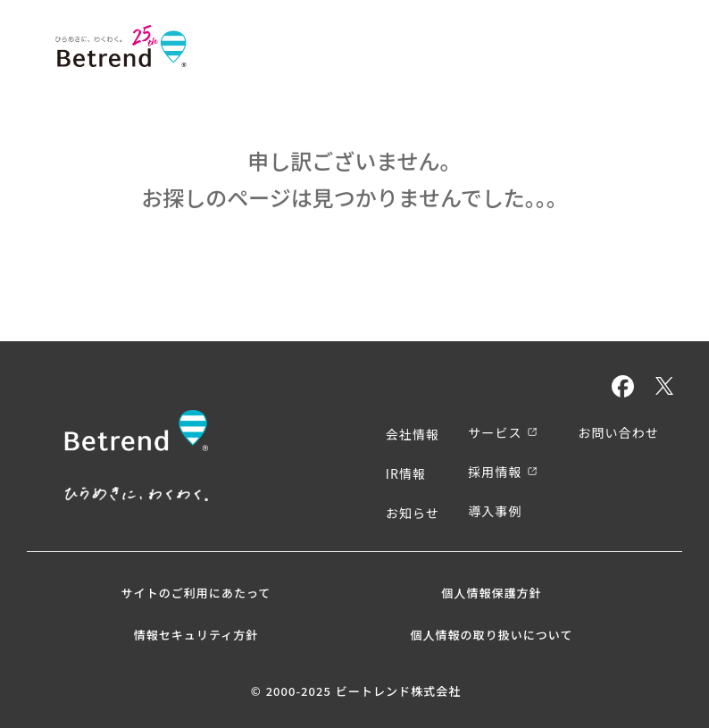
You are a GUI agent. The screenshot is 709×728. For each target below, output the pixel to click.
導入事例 (495, 511)
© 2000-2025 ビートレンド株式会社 (356, 691)
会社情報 (413, 434)
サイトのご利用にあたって (196, 593)
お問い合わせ (618, 432)
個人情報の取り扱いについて (491, 635)
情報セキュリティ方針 (196, 635)
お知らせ (413, 513)
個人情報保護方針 (491, 593)
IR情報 (406, 473)
